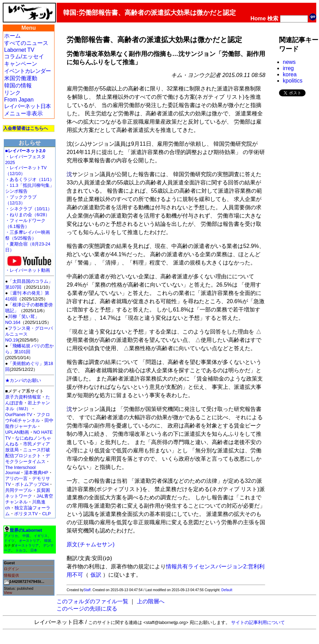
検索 (273, 18)
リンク (12, 93)
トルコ (21, 550)
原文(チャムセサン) (91, 544)
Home (258, 18)
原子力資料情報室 (23, 397)
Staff (87, 590)
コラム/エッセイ (24, 56)
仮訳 (96, 575)
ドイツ (9, 541)
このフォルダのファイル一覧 (92, 601)
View (8, 593)
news (289, 62)
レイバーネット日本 (27, 106)
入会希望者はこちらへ (26, 128)
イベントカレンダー (27, 71)
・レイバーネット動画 (29, 268)
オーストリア (29, 541)
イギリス (41, 536)
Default (227, 590)
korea (290, 74)
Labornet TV (19, 50)
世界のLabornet (26, 530)
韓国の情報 (18, 85)
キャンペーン (21, 64)
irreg (288, 68)
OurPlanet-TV (19, 415)
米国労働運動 (21, 78)
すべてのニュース (26, 43)
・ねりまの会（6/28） (27, 215)
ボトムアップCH (32, 484)
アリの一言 (16, 478)
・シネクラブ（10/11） (29, 209)
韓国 (48, 541)
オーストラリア (27, 545)
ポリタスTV (26, 514)
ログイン (11, 569)
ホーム (12, 36)
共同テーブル (19, 490)
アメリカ (11, 536)
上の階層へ (151, 601)
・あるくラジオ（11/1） (30, 179)
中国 (26, 536)
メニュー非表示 (23, 113)
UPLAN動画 (17, 432)
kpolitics (293, 81)
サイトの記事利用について (258, 622)
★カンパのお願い (23, 380)
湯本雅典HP (36, 473)
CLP (46, 514)
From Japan (19, 100)
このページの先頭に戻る (87, 609)
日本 (34, 550)
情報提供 (11, 575)
